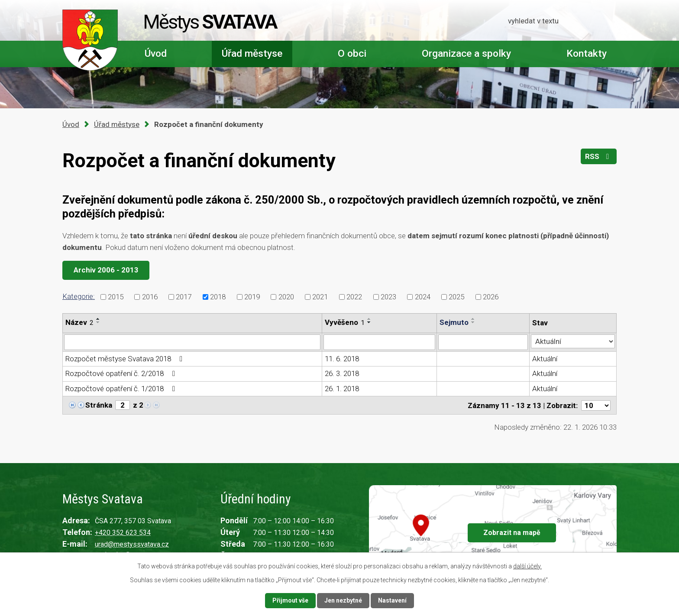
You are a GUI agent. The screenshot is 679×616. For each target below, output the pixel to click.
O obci (352, 53)
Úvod (156, 53)
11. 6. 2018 (342, 359)
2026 (491, 296)
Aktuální (545, 359)
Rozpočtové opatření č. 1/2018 (122, 389)
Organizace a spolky (466, 53)
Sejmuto (454, 322)
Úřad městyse (252, 53)
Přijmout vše (290, 600)
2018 (218, 296)
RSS (599, 156)
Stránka (99, 405)
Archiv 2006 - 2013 (106, 270)
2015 (116, 296)
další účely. (527, 566)
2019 (252, 296)
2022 (354, 296)
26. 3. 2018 (342, 373)
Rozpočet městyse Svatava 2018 (126, 359)
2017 (184, 296)
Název (79, 322)
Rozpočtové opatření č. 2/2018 (122, 373)
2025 (456, 296)
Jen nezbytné (343, 600)
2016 (150, 296)
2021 (320, 296)
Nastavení (392, 600)
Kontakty (587, 53)
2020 (286, 296)
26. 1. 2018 (342, 389)
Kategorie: (79, 296)
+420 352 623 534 (123, 533)
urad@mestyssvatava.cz (132, 544)
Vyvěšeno (345, 322)
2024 (423, 296)
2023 (388, 296)
